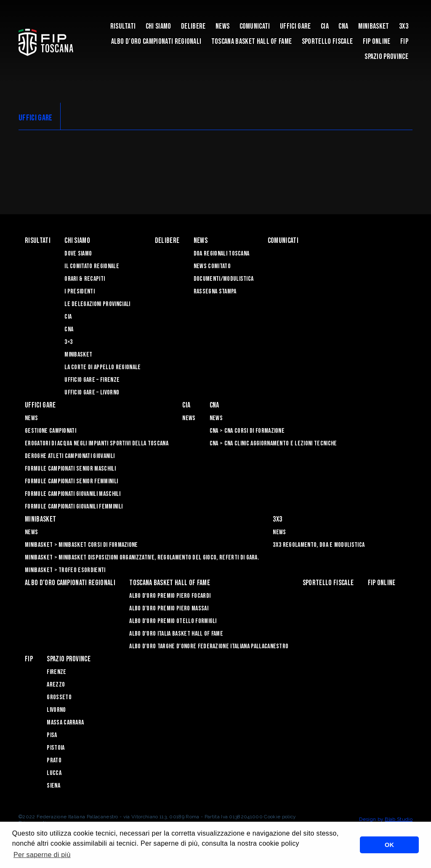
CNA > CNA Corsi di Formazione (247, 431)
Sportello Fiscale (327, 41)
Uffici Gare (295, 26)
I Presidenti (80, 292)
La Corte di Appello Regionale (102, 367)
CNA (343, 26)
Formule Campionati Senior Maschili (70, 469)
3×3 (68, 342)
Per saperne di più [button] (42, 855)
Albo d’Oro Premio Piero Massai (169, 608)
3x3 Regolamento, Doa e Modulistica (319, 545)
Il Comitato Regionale (92, 266)
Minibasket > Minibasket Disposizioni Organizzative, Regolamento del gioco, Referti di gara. (142, 558)
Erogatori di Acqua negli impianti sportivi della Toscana (97, 443)
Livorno (56, 710)
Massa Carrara (65, 723)
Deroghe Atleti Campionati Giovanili (70, 456)
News (222, 26)
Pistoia (56, 748)
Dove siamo (78, 254)
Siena (53, 786)
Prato (54, 760)
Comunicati (255, 26)
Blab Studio (399, 819)
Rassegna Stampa (215, 292)
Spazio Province (386, 57)
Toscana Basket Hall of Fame (252, 41)
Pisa (52, 735)
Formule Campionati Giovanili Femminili (74, 507)
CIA (325, 26)
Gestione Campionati (51, 431)
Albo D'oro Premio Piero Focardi (170, 596)
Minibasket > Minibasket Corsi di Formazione (81, 545)
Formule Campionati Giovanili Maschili (73, 494)
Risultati (123, 26)
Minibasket (374, 26)
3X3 (404, 26)
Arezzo (56, 685)
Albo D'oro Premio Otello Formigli (173, 621)
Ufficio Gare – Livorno (92, 393)
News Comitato (212, 266)
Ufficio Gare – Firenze (92, 380)
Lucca (54, 773)
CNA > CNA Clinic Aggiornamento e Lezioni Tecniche (273, 443)
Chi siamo (158, 26)
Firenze (56, 672)
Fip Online (377, 41)
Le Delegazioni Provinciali (97, 304)
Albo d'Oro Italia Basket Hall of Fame (176, 634)
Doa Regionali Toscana (222, 254)
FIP (404, 41)
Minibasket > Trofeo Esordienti (65, 570)
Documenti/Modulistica (224, 279)
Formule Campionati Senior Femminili (71, 481)
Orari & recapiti (85, 279)
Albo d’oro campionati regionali (156, 41)
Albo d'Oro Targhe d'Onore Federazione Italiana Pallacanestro (209, 646)
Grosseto (59, 697)
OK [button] (389, 845)
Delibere (193, 26)
